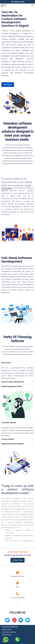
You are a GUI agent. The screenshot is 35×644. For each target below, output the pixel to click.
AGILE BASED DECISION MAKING (13, 444)
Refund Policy (7, 635)
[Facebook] (28, 621)
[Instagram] (14, 621)
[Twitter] (7, 621)
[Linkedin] (21, 621)
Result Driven (6, 363)
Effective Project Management (13, 382)
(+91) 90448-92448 (18, 598)
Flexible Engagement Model (12, 386)
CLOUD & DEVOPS (8, 439)
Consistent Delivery (9, 423)
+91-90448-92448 (18, 2)
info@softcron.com (17, 576)
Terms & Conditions (9, 632)
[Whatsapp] (7, 640)
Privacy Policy (7, 629)
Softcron (14, 627)
